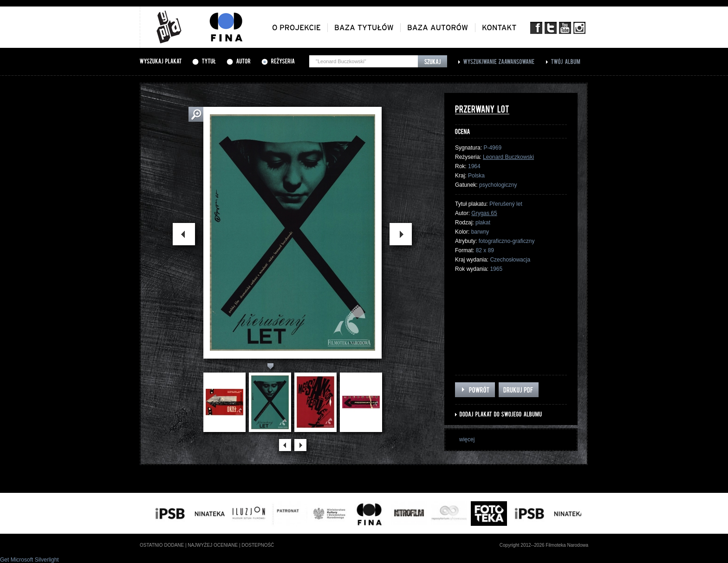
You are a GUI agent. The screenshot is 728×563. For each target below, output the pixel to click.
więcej (467, 439)
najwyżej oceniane (213, 545)
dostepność (258, 545)
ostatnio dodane (162, 545)
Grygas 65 (484, 213)
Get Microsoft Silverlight (29, 560)
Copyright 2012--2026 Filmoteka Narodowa (544, 545)
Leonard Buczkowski (508, 157)
